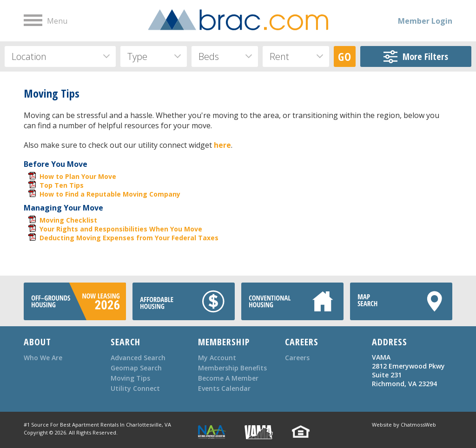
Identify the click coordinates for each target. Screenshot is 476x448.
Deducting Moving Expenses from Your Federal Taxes (129, 238)
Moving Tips (130, 378)
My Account (217, 358)
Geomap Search (136, 368)
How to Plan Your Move (78, 176)
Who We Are (43, 358)
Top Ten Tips (62, 185)
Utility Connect (135, 388)
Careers (297, 358)
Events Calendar (224, 388)
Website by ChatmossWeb (404, 425)
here (222, 145)
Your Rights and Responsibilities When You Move (121, 229)
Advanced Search (138, 358)
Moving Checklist (68, 220)
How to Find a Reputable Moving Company (110, 194)
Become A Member (228, 378)
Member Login (425, 21)
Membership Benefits (232, 368)
